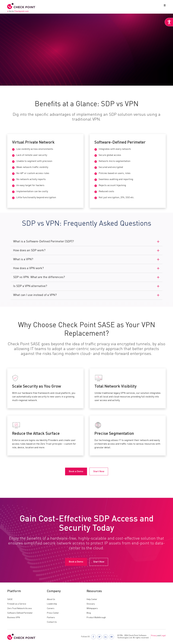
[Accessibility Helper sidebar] (169, 22)
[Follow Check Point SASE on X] (99, 637)
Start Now (41, 77)
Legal (163, 636)
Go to (18, 11)
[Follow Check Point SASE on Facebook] (93, 637)
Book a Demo (18, 77)
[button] (164, 6)
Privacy (154, 636)
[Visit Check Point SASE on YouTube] (112, 637)
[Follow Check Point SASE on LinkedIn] (105, 637)
